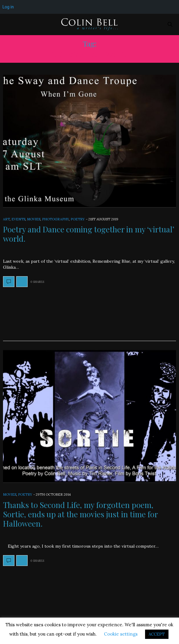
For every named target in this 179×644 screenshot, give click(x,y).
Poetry (78, 219)
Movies (34, 219)
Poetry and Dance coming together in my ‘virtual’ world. (88, 234)
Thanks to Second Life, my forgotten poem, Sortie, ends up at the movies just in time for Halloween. (80, 514)
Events (18, 219)
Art (6, 219)
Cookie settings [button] (121, 634)
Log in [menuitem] (8, 7)
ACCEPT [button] (157, 634)
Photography (55, 219)
